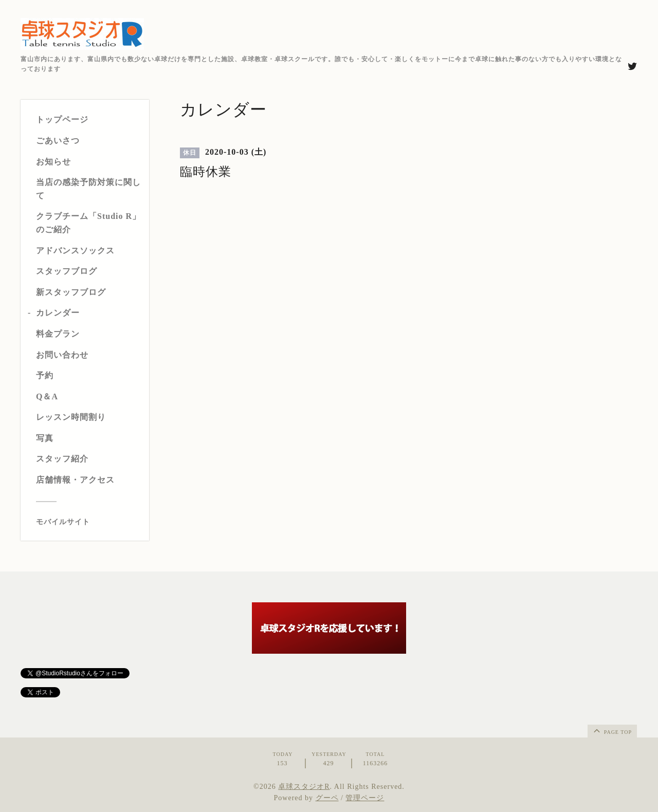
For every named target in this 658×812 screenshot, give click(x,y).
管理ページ (365, 798)
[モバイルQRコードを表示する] (89, 522)
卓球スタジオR (304, 787)
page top (612, 730)
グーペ (327, 798)
